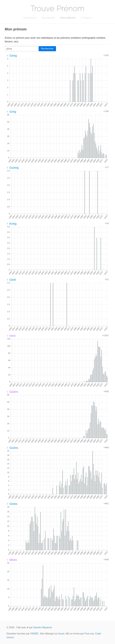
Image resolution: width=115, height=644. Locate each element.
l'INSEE (34, 634)
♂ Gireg (12, 56)
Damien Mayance (43, 627)
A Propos (86, 18)
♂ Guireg (12, 168)
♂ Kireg (11, 224)
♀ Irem (11, 336)
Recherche (48, 18)
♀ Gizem (12, 392)
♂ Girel (11, 280)
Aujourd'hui (30, 18)
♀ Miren (12, 560)
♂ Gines (12, 504)
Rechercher (47, 49)
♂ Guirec (12, 448)
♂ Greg (11, 112)
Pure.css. (89, 634)
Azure (61, 634)
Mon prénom (68, 18)
